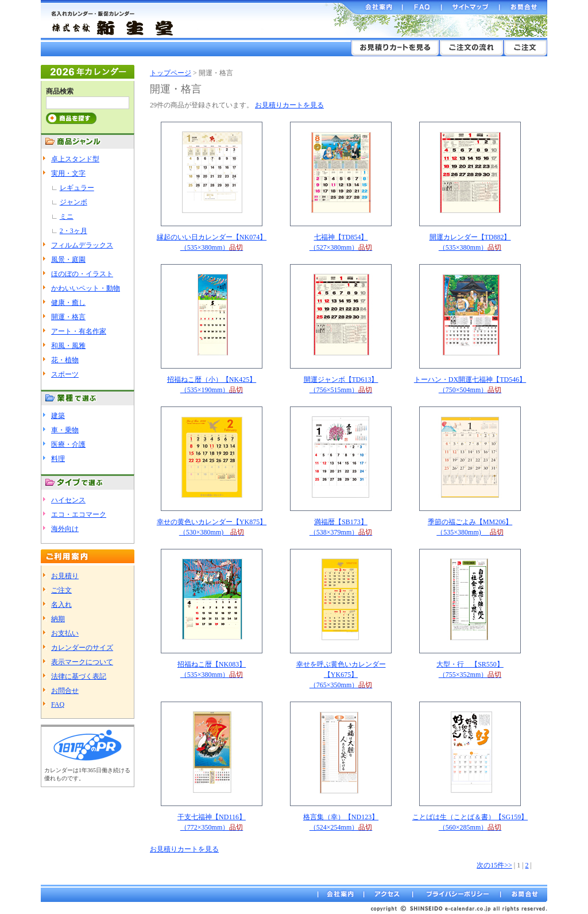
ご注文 (61, 590)
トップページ (171, 73)
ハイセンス (68, 500)
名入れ (61, 605)
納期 (58, 619)
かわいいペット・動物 (86, 288)
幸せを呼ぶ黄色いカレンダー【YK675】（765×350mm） (341, 675)
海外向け (65, 529)
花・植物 (65, 360)
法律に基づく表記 (79, 676)
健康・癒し (68, 303)
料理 (58, 459)
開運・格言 (68, 317)
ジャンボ (73, 202)
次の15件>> (494, 865)
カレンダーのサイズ (82, 648)
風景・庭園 (68, 260)
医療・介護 (68, 444)
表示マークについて (82, 662)
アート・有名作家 (79, 331)
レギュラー (77, 188)
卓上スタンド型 (75, 159)
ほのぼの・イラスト (82, 274)
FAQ (58, 704)
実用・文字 (68, 173)
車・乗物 (65, 430)
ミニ (67, 216)
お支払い (65, 633)
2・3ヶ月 (73, 231)
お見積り (65, 576)
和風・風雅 (68, 346)
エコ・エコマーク (79, 514)
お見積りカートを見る (289, 105)
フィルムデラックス (82, 245)
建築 (58, 416)
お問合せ (65, 691)
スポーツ (65, 374)
